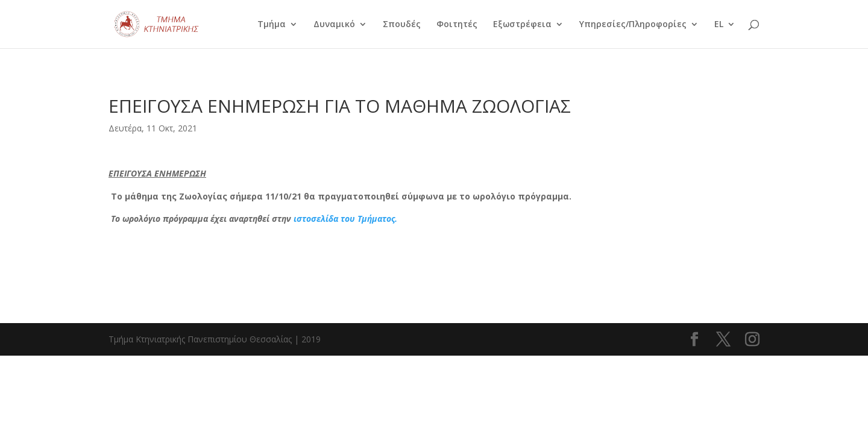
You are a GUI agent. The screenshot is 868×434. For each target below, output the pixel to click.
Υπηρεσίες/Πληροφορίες (633, 25)
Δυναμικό (334, 25)
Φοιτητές (457, 25)
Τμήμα (272, 25)
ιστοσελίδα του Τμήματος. (345, 219)
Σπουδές (402, 25)
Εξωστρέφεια (522, 25)
